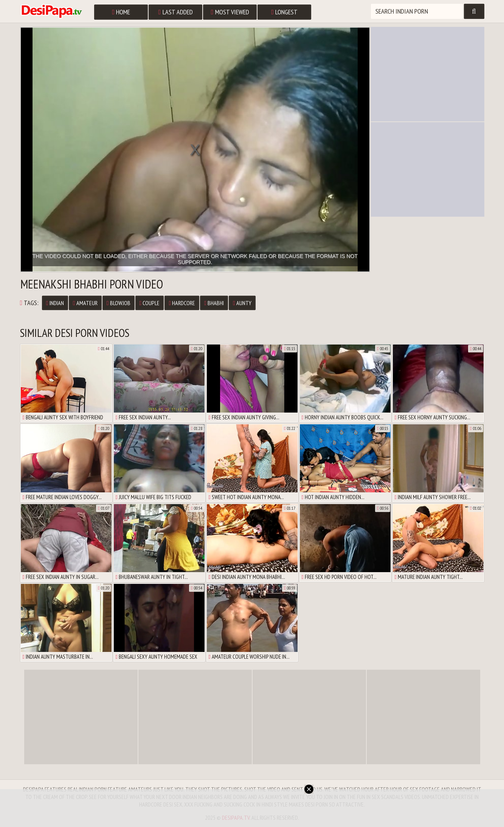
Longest (285, 12)
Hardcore (182, 303)
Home (121, 12)
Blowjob (119, 303)
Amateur (85, 303)
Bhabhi (214, 303)
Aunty (242, 303)
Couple (150, 303)
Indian (55, 303)
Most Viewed (230, 12)
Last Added (176, 12)
